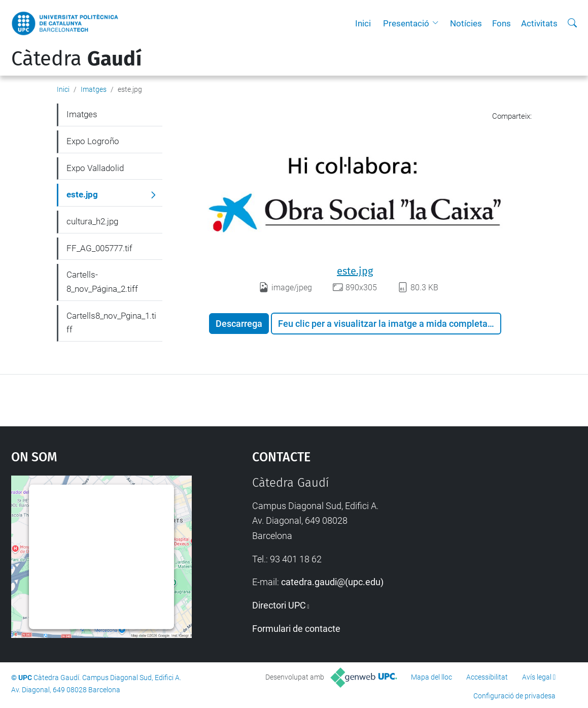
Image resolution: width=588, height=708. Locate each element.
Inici (363, 23)
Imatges (94, 89)
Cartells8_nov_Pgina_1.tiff (111, 323)
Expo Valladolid (95, 168)
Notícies (466, 23)
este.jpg (355, 271)
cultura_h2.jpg (92, 221)
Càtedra (76, 59)
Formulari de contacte (296, 629)
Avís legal (537, 677)
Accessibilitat (487, 677)
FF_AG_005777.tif (99, 248)
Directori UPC (279, 605)
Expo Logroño (93, 141)
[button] (438, 23)
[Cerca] (572, 23)
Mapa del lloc (431, 677)
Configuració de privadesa (514, 696)
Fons (501, 23)
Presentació (406, 23)
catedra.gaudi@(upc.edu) (332, 582)
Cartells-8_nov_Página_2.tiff (102, 282)
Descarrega (239, 324)
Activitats (539, 23)
